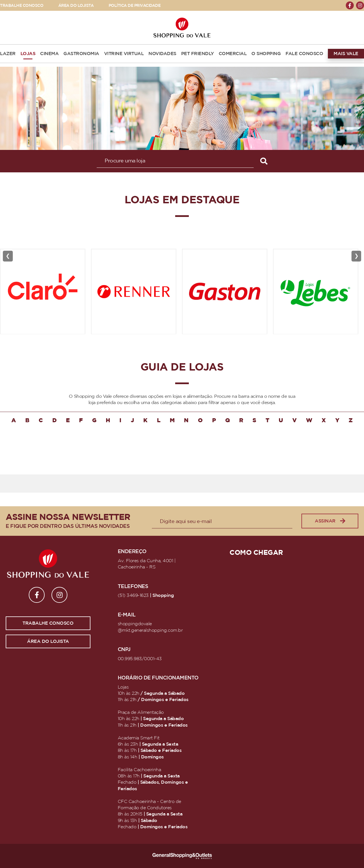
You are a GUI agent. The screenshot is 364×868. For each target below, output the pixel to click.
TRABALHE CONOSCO (22, 6)
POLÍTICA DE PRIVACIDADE (135, 6)
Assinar (330, 521)
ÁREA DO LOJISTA (76, 6)
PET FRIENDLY (197, 54)
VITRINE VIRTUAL (124, 54)
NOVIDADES (162, 54)
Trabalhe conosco (48, 623)
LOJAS (28, 54)
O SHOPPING (266, 54)
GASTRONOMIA (81, 54)
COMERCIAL (233, 54)
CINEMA (49, 54)
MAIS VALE (346, 54)
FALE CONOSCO (304, 54)
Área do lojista (48, 641)
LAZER (8, 54)
